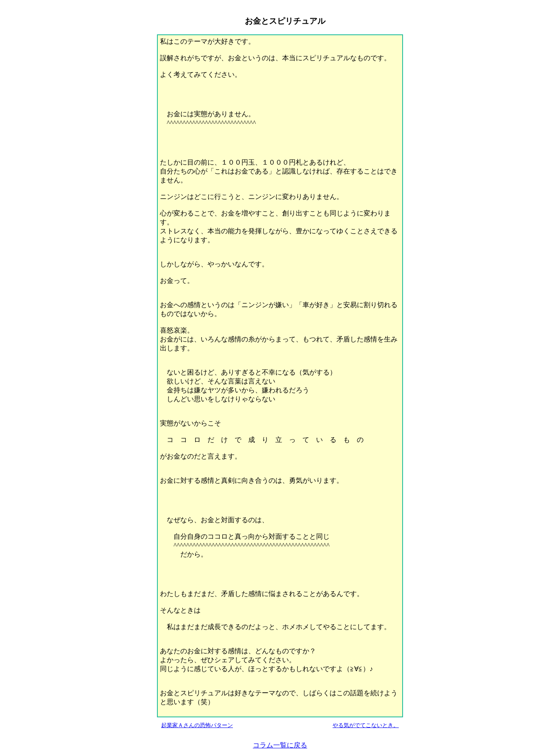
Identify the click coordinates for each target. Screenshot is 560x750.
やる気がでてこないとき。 (366, 725)
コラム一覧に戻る (280, 745)
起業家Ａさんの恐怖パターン (197, 725)
